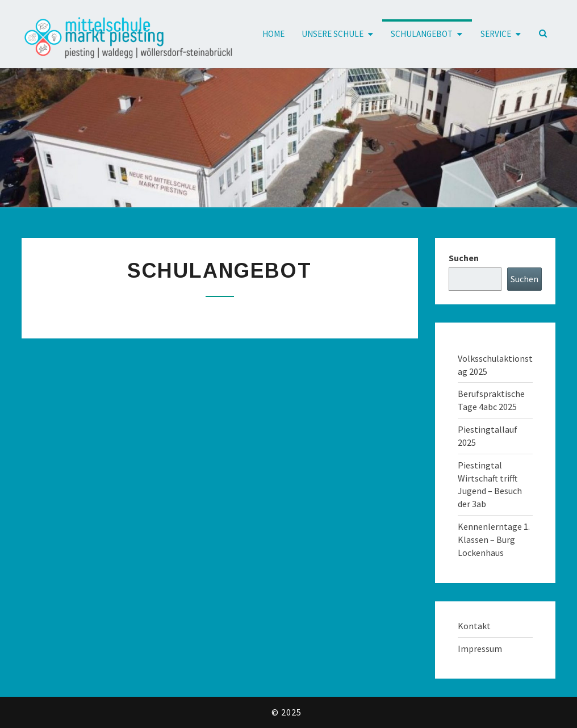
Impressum (480, 648)
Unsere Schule (333, 34)
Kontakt (474, 626)
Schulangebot (422, 34)
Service (496, 34)
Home (273, 34)
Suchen (464, 258)
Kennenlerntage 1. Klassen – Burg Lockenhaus (494, 539)
